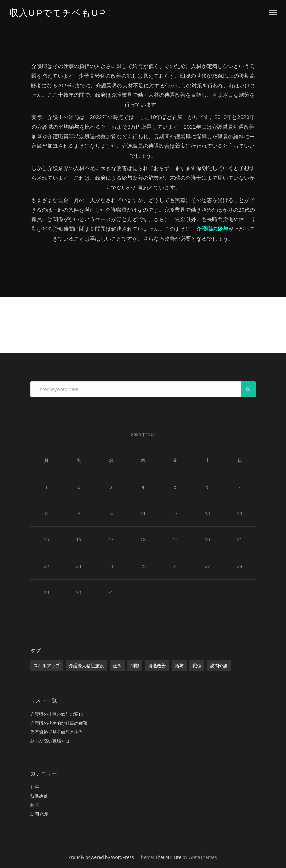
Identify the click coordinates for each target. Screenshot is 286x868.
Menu (273, 13)
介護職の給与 (212, 229)
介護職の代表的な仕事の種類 (59, 723)
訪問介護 (219, 665)
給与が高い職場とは (50, 741)
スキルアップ (47, 665)
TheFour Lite (168, 857)
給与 (179, 665)
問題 (135, 665)
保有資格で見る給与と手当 (57, 732)
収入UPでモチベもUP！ (62, 13)
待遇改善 (157, 665)
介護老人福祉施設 (86, 665)
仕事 (117, 665)
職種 (197, 665)
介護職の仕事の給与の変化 (57, 714)
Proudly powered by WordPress (101, 857)
